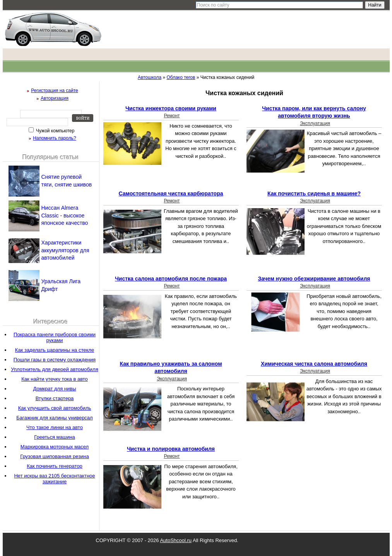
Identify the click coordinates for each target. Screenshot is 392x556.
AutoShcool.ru (176, 540)
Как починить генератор (54, 466)
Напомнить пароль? (54, 138)
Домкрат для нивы (54, 389)
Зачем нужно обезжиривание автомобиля (314, 279)
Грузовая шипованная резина (55, 456)
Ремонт (172, 116)
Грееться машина (55, 437)
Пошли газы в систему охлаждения (55, 360)
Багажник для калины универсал (54, 418)
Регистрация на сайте (55, 91)
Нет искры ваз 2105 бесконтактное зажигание (54, 479)
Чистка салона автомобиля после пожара (171, 279)
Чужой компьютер (55, 131)
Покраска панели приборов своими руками (55, 337)
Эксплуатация (315, 123)
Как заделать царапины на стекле (55, 350)
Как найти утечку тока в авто (55, 379)
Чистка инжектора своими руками (171, 108)
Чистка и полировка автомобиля (171, 449)
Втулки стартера (55, 398)
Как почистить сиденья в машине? (314, 193)
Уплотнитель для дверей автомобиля (54, 369)
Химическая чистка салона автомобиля (314, 364)
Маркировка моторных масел (55, 447)
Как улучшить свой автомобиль (55, 408)
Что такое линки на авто (55, 427)
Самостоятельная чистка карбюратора (171, 193)
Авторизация (55, 98)
